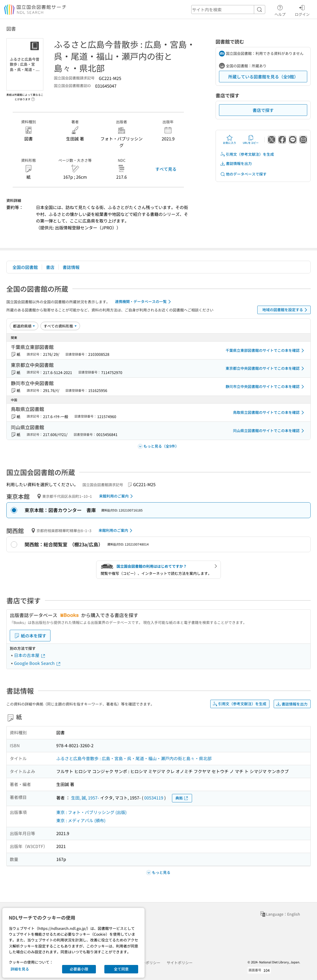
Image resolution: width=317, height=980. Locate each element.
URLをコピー (251, 140)
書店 (50, 267)
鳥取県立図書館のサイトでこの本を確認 (269, 413)
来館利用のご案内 (117, 496)
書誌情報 (71, 267)
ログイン (302, 10)
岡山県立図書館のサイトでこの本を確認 (269, 431)
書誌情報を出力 (236, 164)
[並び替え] (24, 326)
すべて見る (166, 169)
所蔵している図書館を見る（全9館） (263, 77)
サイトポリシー (180, 963)
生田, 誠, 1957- (85, 798)
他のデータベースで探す (243, 174)
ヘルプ (280, 10)
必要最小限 (79, 969)
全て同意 (121, 969)
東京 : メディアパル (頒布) (81, 820)
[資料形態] (60, 326)
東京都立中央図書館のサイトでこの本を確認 (266, 368)
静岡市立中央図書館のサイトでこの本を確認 (266, 387)
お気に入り (230, 140)
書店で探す (263, 110)
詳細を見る (20, 969)
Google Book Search (38, 663)
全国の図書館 (25, 267)
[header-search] (228, 10)
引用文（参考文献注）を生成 (247, 154)
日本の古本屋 (30, 655)
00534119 (154, 798)
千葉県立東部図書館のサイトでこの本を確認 (266, 351)
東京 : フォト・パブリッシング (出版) (91, 812)
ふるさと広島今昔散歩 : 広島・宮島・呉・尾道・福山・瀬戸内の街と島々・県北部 (134, 758)
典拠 (182, 798)
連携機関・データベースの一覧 (144, 302)
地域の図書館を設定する (286, 310)
